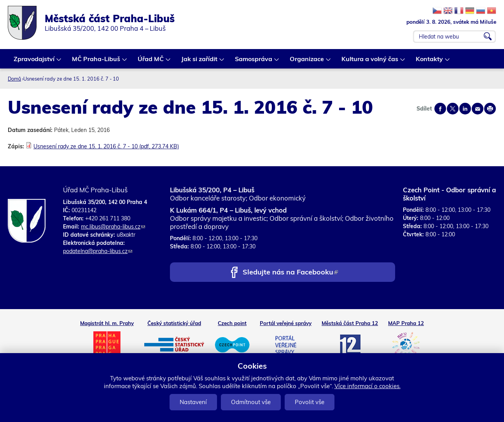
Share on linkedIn (465, 109)
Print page (490, 109)
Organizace (307, 62)
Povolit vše (310, 402)
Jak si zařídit (200, 62)
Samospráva (254, 62)
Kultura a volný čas (370, 62)
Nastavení (193, 402)
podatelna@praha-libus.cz (98, 251)
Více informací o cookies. (367, 386)
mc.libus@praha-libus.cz (113, 227)
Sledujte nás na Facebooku (290, 273)
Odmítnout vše (251, 402)
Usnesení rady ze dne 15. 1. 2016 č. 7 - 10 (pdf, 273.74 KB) (106, 146)
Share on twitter (453, 109)
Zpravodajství (34, 62)
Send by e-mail (478, 109)
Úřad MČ (151, 62)
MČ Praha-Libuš (96, 62)
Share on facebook (440, 109)
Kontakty (430, 62)
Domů (14, 79)
